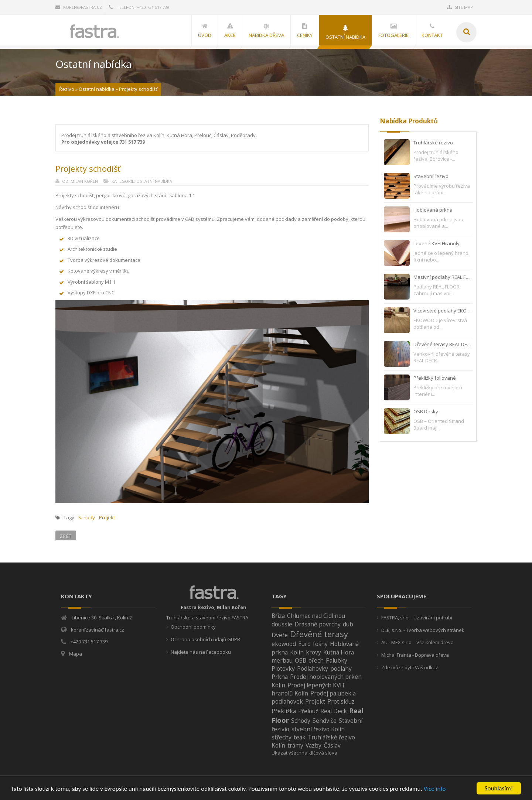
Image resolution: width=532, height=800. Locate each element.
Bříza (278, 616)
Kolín (297, 652)
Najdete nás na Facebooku (201, 652)
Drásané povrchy (318, 624)
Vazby (313, 745)
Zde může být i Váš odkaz (410, 667)
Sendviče (325, 721)
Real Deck (334, 711)
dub (348, 624)
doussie (282, 624)
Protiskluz (341, 701)
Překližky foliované (435, 378)
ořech (316, 660)
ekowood (284, 644)
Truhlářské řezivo (433, 143)
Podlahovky (313, 669)
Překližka (284, 711)
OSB (301, 660)
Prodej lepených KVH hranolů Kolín (308, 689)
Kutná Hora (339, 652)
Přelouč (308, 711)
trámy (295, 745)
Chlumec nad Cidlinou (316, 616)
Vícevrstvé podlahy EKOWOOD (448, 311)
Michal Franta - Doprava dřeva (415, 655)
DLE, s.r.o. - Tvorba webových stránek (423, 630)
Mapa (76, 654)
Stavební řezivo (431, 176)
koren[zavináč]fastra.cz (98, 630)
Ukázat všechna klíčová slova (304, 753)
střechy (282, 737)
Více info (435, 789)
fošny (320, 644)
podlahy (341, 669)
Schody (87, 517)
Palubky (337, 660)
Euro (304, 644)
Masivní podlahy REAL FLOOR (446, 277)
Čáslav (332, 745)
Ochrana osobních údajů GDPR (205, 639)
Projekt (107, 517)
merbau (282, 660)
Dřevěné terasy (319, 634)
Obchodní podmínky (193, 627)
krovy (313, 652)
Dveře (280, 635)
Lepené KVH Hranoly (436, 243)
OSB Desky (426, 411)
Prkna (280, 677)
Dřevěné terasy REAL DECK (443, 344)
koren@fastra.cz (79, 7)
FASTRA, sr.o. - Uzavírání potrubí (417, 618)
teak (300, 737)
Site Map (460, 7)
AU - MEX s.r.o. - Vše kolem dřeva (417, 642)
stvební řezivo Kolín (318, 729)
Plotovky (283, 669)
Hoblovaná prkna (433, 210)
